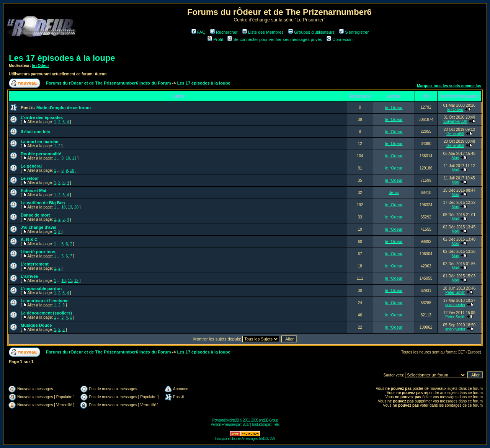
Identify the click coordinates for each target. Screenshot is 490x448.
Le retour (30, 178)
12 (76, 281)
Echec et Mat (33, 191)
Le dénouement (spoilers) (46, 313)
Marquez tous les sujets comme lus (449, 86)
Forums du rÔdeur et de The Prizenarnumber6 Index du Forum (108, 83)
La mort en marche (39, 142)
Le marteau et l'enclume (45, 301)
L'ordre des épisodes (42, 117)
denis (394, 192)
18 (64, 207)
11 (74, 158)
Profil (215, 39)
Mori (455, 158)
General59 (455, 134)
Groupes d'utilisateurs (311, 32)
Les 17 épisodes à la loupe (62, 58)
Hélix (276, 424)
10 (68, 158)
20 (76, 207)
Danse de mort (35, 215)
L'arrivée (29, 276)
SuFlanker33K (455, 121)
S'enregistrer (354, 32)
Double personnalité (41, 154)
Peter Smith (455, 292)
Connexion (340, 39)
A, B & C (29, 239)
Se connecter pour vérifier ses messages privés (275, 39)
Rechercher (224, 32)
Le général (31, 166)
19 (70, 207)
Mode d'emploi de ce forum (64, 108)
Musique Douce (36, 325)
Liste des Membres (263, 32)
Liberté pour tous (38, 252)
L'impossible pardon (41, 288)
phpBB (234, 420)
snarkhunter (455, 305)
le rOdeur (41, 66)
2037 (246, 424)
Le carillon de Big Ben (43, 203)
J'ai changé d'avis (38, 227)
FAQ (198, 32)
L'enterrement (35, 264)
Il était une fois (35, 132)
